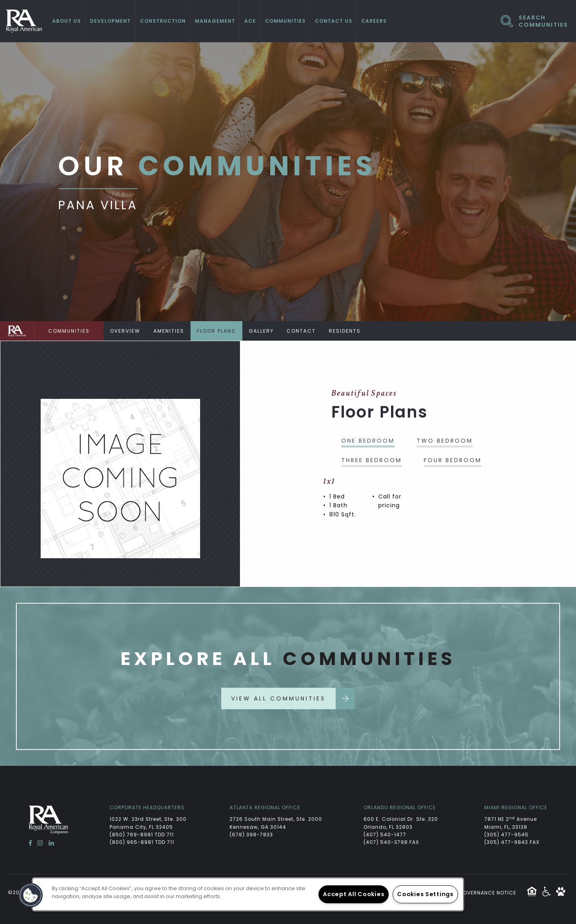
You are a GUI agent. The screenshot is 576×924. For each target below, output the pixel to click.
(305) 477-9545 (506, 835)
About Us (67, 21)
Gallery (265, 331)
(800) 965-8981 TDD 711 (142, 842)
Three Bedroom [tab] (372, 460)
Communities (285, 21)
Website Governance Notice (475, 893)
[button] (31, 895)
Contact (306, 331)
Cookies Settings (425, 894)
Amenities (170, 331)
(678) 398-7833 (251, 835)
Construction (163, 21)
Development (110, 21)
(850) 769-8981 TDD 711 (142, 835)
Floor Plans (219, 331)
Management (215, 21)
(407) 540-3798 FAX (391, 842)
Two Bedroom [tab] (445, 441)
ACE (250, 21)
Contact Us (334, 21)
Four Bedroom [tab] (453, 460)
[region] (248, 894)
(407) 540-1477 (385, 835)
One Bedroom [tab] (368, 441)
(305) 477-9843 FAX (512, 842)
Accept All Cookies (354, 894)
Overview (126, 331)
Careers (374, 21)
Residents (350, 331)
